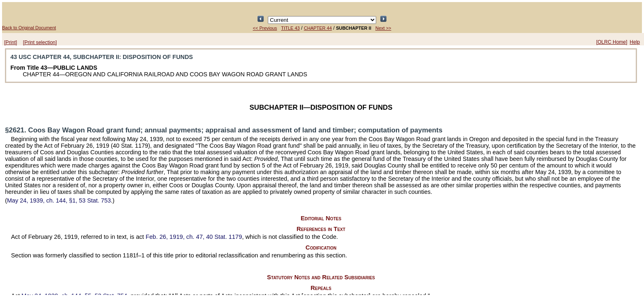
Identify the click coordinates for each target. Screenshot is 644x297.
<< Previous (265, 28)
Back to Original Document (29, 28)
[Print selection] (40, 42)
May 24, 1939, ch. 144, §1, (59, 200)
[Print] (11, 42)
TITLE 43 (290, 28)
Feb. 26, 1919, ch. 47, (194, 237)
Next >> (383, 28)
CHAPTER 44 (318, 28)
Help (635, 42)
